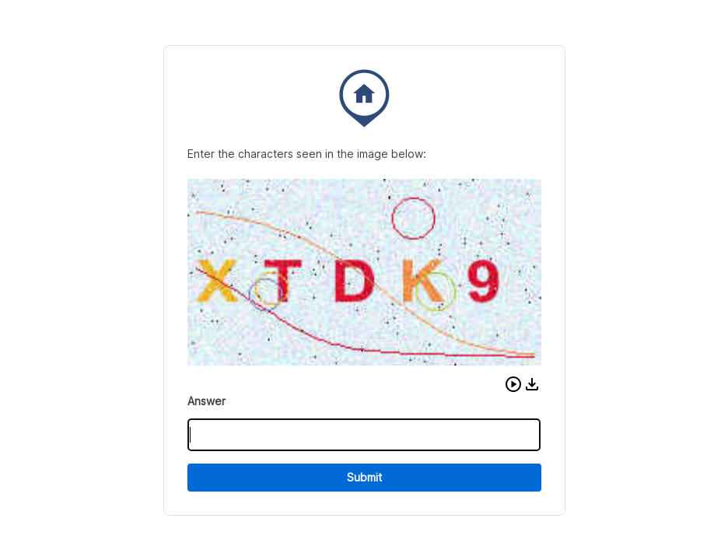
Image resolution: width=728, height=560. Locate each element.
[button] (513, 384)
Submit (364, 477)
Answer (206, 401)
